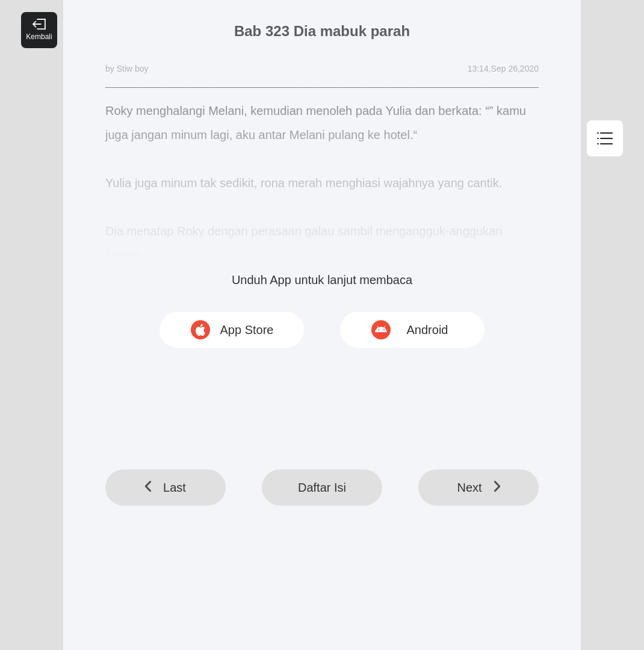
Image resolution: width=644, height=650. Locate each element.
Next (478, 487)
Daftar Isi (322, 487)
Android (428, 330)
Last (166, 487)
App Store (247, 330)
